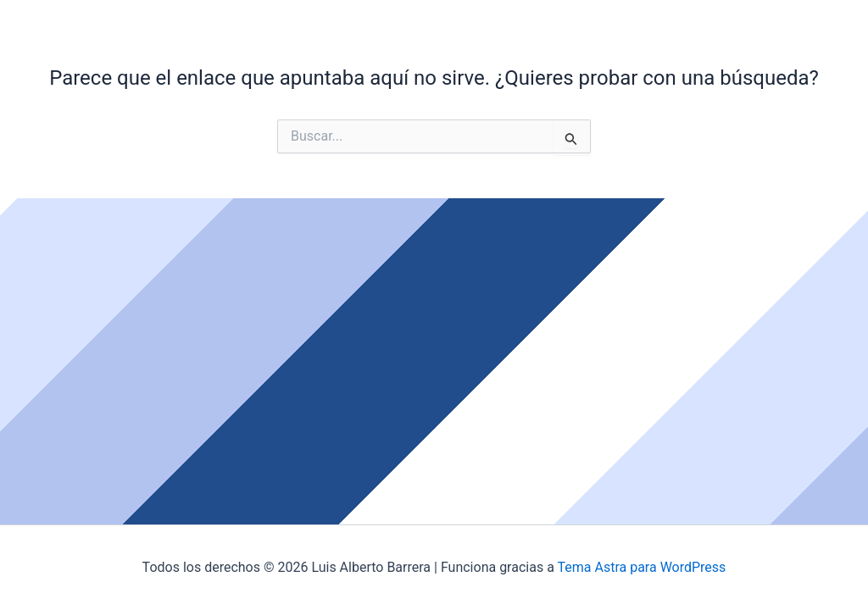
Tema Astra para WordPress (641, 567)
